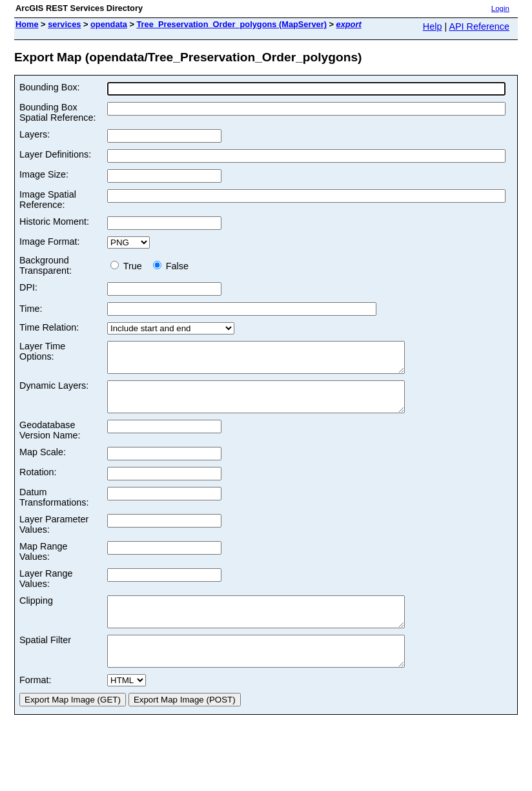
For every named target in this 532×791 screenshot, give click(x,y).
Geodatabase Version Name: (50, 442)
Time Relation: (49, 327)
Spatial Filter (45, 657)
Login (500, 8)
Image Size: (44, 174)
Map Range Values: (43, 563)
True (129, 266)
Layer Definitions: (55, 154)
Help (433, 26)
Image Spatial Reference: (48, 200)
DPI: (28, 287)
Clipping (36, 612)
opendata (109, 24)
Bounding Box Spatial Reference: (57, 112)
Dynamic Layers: (54, 391)
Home (27, 24)
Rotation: (38, 484)
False (171, 266)
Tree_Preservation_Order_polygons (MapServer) (231, 24)
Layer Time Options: (42, 351)
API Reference (479, 26)
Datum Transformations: (54, 509)
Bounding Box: (50, 87)
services (64, 24)
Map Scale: (43, 464)
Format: (36, 703)
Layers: (35, 134)
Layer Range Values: (46, 590)
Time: (31, 309)
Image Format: (50, 241)
